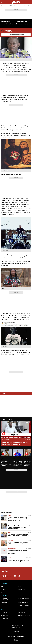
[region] (16, 458)
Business (4, 589)
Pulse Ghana (5, 615)
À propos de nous (6, 603)
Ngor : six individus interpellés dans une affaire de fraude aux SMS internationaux (19, 535)
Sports (3, 592)
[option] (6, 458)
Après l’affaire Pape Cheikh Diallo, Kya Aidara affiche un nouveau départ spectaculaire (18, 552)
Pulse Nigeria (5, 613)
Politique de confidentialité (5, 599)
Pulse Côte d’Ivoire (24, 615)
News (9, 516)
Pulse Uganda (23, 613)
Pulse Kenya (5, 618)
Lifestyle (11, 541)
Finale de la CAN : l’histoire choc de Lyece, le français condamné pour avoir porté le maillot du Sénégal (19, 527)
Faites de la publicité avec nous (25, 599)
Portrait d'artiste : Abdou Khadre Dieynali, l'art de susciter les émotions (15, 443)
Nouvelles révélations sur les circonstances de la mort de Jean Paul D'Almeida (18, 463)
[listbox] (16, 458)
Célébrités (13, 6)
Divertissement (7, 6)
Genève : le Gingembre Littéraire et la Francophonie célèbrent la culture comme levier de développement (18, 560)
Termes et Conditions (24, 605)
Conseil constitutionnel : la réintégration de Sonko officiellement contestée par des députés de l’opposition (19, 519)
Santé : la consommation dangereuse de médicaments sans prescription (18, 543)
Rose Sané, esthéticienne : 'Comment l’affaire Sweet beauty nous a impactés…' (6, 463)
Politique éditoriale (23, 603)
